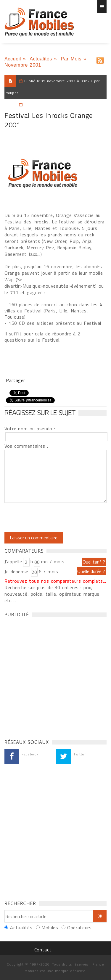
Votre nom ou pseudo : (30, 429)
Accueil (13, 59)
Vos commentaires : (26, 446)
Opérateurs (79, 928)
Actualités (41, 59)
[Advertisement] (55, 677)
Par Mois (71, 59)
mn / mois (53, 561)
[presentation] (54, 517)
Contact (43, 950)
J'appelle (13, 561)
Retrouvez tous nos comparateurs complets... (55, 581)
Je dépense (17, 571)
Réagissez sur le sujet (40, 412)
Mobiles (50, 928)
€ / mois (48, 571)
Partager (16, 380)
